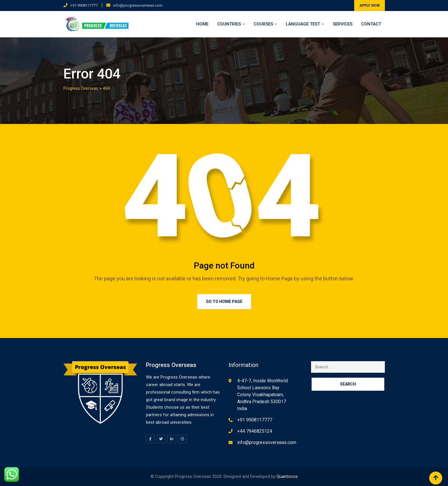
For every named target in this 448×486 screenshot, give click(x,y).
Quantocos (287, 476)
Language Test (303, 24)
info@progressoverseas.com (138, 5)
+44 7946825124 (255, 431)
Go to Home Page (224, 302)
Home (202, 24)
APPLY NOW (370, 6)
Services (343, 24)
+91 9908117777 (84, 5)
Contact (371, 24)
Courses (263, 24)
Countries (229, 24)
